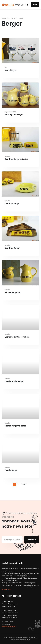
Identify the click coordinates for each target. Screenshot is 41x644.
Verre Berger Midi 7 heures (17, 337)
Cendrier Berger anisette (16, 159)
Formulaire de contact (9, 626)
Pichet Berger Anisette (15, 426)
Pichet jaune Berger (14, 114)
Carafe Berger (11, 470)
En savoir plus (6, 589)
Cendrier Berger (12, 203)
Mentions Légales (22, 638)
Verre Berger (11, 70)
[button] (35, 5)
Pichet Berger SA (13, 292)
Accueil (14, 18)
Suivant (24, 484)
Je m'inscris (32, 540)
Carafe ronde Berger (14, 381)
